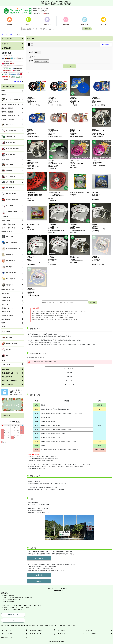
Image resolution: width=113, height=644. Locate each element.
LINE (13, 620)
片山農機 (62, 642)
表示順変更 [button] (106, 44)
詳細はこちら (19, 81)
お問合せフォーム (13, 615)
